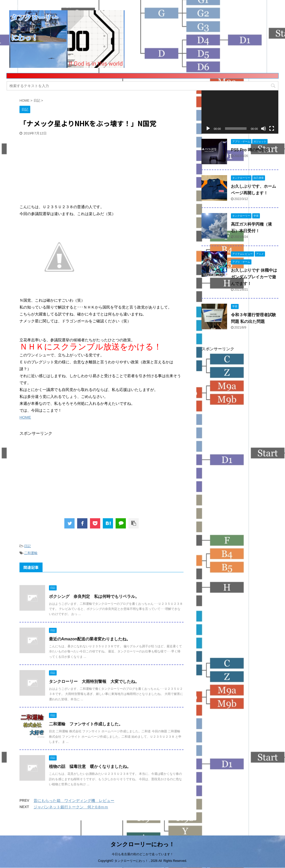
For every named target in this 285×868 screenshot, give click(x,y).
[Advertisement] (58, 170)
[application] (240, 112)
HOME (25, 417)
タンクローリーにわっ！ (142, 844)
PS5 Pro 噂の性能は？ (252, 150)
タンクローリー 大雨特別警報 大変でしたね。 (94, 681)
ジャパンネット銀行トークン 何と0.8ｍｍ (71, 807)
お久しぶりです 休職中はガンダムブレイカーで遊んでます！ (254, 277)
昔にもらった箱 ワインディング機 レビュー (74, 801)
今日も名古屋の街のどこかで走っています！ (142, 854)
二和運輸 (31, 553)
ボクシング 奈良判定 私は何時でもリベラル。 (94, 596)
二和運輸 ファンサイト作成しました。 (86, 724)
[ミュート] (263, 129)
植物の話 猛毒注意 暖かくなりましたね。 (90, 766)
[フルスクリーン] (272, 129)
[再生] (208, 129)
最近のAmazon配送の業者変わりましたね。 (90, 639)
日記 (27, 546)
